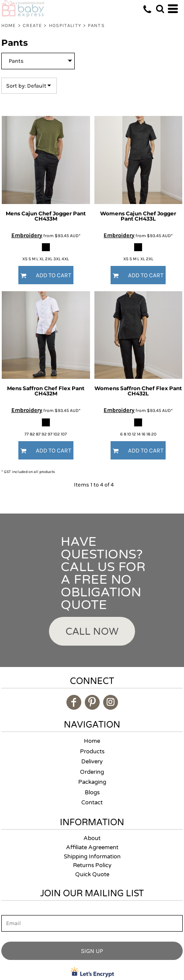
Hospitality (65, 26)
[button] (160, 9)
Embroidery (27, 235)
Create (33, 26)
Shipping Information (92, 857)
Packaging (92, 782)
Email (9, 910)
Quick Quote (92, 875)
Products (92, 752)
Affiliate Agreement (92, 847)
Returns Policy (92, 865)
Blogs (92, 793)
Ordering (92, 772)
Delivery (92, 762)
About (92, 838)
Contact (92, 803)
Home (9, 26)
